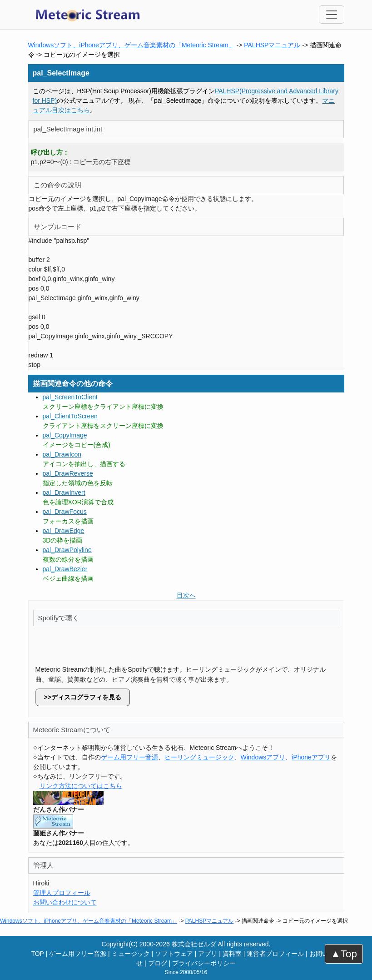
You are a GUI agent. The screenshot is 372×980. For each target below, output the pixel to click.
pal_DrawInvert (64, 493)
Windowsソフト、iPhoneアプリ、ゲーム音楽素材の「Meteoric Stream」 (131, 45)
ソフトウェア (174, 954)
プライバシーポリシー (204, 963)
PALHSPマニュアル (272, 45)
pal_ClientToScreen (70, 416)
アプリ (208, 954)
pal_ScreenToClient (70, 397)
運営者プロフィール (275, 954)
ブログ (158, 963)
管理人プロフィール (62, 893)
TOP (37, 954)
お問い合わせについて (65, 902)
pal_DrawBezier (65, 569)
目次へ (186, 595)
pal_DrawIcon (62, 454)
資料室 (232, 954)
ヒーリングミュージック (199, 757)
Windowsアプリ (263, 757)
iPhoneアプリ (311, 757)
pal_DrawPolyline (67, 550)
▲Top (344, 954)
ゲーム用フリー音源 (129, 757)
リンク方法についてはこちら (81, 786)
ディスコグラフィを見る (86, 697)
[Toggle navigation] (332, 15)
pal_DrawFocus (65, 512)
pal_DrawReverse (68, 473)
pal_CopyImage (65, 435)
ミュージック (131, 954)
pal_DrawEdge (64, 531)
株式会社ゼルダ (194, 944)
